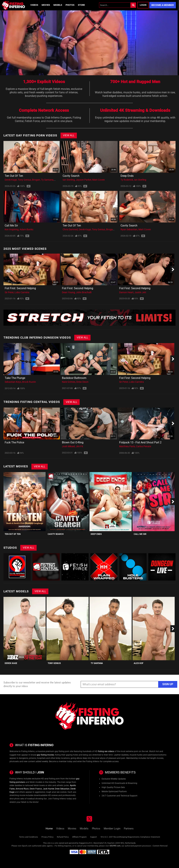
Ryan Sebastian (129, 229)
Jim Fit (79, 446)
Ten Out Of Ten (14, 176)
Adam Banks (26, 229)
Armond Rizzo (22, 789)
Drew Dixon (82, 382)
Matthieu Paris (127, 446)
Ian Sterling (69, 180)
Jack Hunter (48, 789)
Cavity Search (71, 176)
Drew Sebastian (62, 789)
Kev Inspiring (12, 229)
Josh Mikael (68, 446)
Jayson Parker (84, 180)
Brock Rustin (29, 382)
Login (143, 5)
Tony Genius (24, 180)
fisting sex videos (106, 751)
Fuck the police (14, 442)
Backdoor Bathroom (74, 378)
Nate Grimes (69, 382)
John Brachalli (84, 292)
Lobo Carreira (22, 292)
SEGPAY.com (115, 846)
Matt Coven (99, 180)
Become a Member (163, 5)
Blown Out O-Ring (73, 442)
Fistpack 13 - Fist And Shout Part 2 (140, 442)
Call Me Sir (11, 226)
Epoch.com (27, 846)
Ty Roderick (127, 180)
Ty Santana (47, 180)
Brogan (36, 180)
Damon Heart (126, 292)
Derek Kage (11, 180)
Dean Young (68, 292)
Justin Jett (140, 292)
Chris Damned (70, 229)
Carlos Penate (144, 446)
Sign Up (168, 684)
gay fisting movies (45, 755)
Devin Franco (36, 789)
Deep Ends (127, 176)
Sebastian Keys (13, 382)
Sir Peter (9, 292)
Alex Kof (139, 663)
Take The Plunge (15, 378)
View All (69, 135)
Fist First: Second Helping (20, 288)
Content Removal (160, 846)
